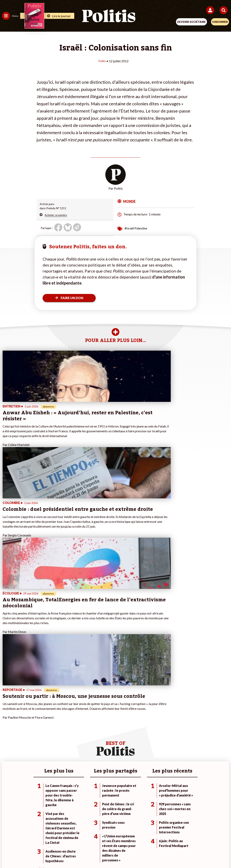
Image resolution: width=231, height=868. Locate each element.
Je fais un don (86, 711)
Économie (45, 719)
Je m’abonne (86, 719)
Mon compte (86, 732)
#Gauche (159, 719)
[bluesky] (76, 854)
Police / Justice (48, 732)
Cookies (195, 840)
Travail (43, 715)
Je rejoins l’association (92, 724)
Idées (6, 728)
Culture (7, 732)
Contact (33, 840)
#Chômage (160, 728)
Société (7, 724)
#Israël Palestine (136, 228)
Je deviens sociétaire (91, 715)
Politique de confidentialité (148, 840)
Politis (102, 61)
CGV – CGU (116, 840)
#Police (158, 715)
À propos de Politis (90, 728)
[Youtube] (88, 854)
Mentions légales (55, 840)
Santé (43, 728)
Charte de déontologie (87, 840)
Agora (6, 711)
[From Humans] (113, 854)
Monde (43, 711)
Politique (8, 715)
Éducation (45, 724)
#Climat (158, 711)
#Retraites (160, 724)
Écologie (7, 719)
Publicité (178, 840)
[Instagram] (101, 854)
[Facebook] (63, 854)
